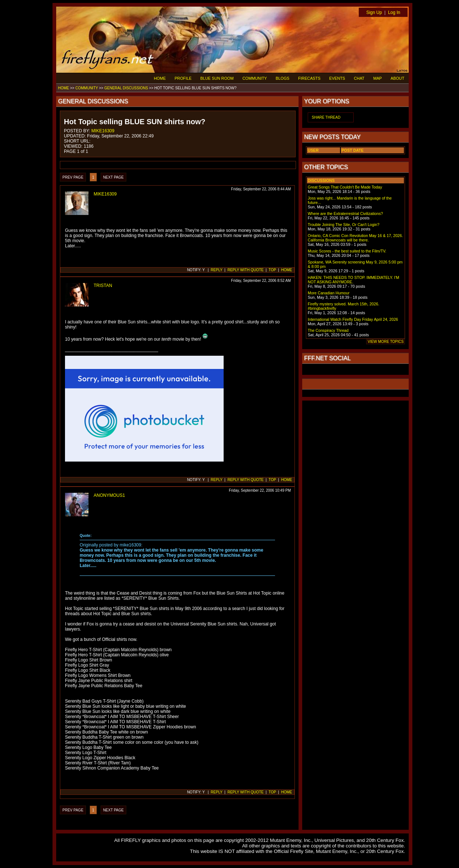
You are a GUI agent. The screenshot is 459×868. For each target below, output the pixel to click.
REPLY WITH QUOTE (245, 270)
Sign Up (374, 12)
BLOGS (283, 78)
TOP (272, 270)
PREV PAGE (73, 177)
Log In (394, 12)
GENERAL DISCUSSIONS (126, 88)
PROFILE (183, 78)
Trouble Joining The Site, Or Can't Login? (344, 225)
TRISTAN (103, 286)
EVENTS (337, 78)
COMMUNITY (255, 78)
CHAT (359, 78)
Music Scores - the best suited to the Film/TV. (347, 251)
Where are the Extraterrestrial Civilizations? (345, 214)
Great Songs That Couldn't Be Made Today (345, 187)
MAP (377, 78)
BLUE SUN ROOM (217, 78)
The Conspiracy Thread (328, 330)
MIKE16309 (103, 131)
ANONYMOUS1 (109, 495)
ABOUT (397, 78)
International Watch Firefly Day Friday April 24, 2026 (353, 319)
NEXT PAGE (113, 177)
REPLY (217, 270)
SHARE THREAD (326, 117)
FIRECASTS (309, 78)
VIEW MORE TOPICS (386, 342)
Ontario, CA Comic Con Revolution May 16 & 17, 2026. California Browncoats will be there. (355, 238)
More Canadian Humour (329, 293)
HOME (160, 78)
